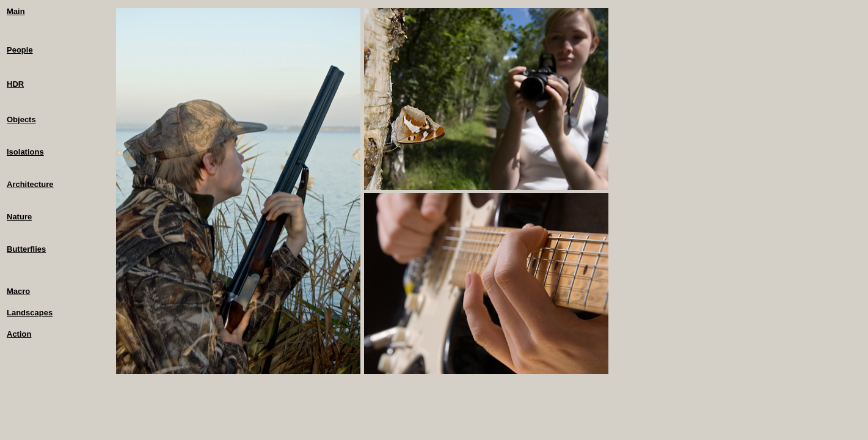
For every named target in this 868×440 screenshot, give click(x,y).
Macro (18, 291)
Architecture (30, 184)
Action (19, 334)
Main (16, 11)
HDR (15, 84)
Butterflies (26, 249)
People (20, 50)
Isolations (25, 152)
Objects (21, 119)
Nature (19, 217)
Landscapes (30, 313)
